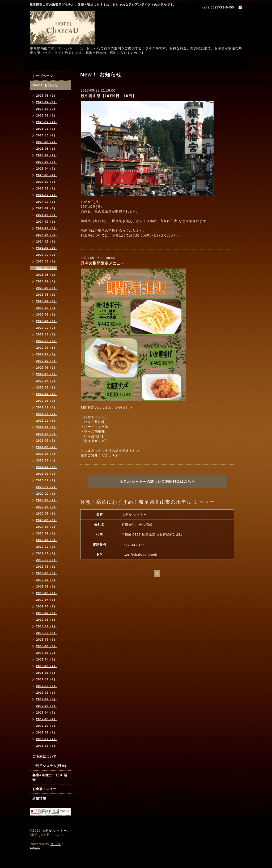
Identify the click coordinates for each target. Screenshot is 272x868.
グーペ (56, 844)
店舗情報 (39, 798)
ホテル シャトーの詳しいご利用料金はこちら (157, 481)
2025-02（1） (47, 182)
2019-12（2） (47, 547)
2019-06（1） (47, 586)
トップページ (43, 76)
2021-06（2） (47, 447)
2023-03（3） (47, 308)
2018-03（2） (47, 666)
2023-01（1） (47, 321)
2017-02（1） (47, 726)
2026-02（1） (47, 115)
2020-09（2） (47, 500)
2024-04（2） (47, 235)
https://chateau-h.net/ (140, 555)
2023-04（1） (47, 301)
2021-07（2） (47, 441)
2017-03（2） (47, 719)
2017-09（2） (47, 693)
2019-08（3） (47, 573)
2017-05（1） (47, 706)
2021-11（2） (47, 414)
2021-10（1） (47, 421)
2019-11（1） (47, 553)
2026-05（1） (47, 96)
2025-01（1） (47, 188)
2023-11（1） (47, 261)
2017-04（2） (47, 712)
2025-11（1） (47, 129)
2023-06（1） (47, 288)
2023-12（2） (47, 255)
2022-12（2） (47, 328)
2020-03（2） (47, 527)
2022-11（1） (47, 334)
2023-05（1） (47, 295)
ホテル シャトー (54, 831)
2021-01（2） (47, 474)
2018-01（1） (47, 673)
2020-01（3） (47, 540)
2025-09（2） (47, 142)
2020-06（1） (47, 520)
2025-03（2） (47, 175)
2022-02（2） (47, 394)
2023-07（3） (47, 281)
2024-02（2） (47, 248)
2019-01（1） (47, 620)
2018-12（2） (47, 626)
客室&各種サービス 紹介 (50, 777)
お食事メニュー (44, 789)
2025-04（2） (47, 169)
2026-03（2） (47, 109)
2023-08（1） (47, 275)
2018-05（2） (47, 653)
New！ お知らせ (45, 85)
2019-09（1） (47, 567)
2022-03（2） (47, 387)
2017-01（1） (47, 732)
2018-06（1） (47, 646)
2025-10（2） (47, 135)
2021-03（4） (47, 460)
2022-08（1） (47, 354)
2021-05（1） (47, 454)
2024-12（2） (47, 195)
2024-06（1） (47, 228)
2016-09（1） (47, 746)
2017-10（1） (47, 686)
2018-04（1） (47, 659)
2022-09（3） (47, 348)
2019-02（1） (47, 613)
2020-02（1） (47, 533)
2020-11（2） (47, 487)
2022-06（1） (47, 368)
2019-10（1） (47, 560)
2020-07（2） (47, 513)
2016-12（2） (47, 739)
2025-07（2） (47, 155)
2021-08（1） (47, 434)
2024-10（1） (47, 202)
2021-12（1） (47, 407)
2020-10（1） (47, 494)
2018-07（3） (47, 640)
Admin (35, 848)
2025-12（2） (47, 122)
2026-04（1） (47, 102)
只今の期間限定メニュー (103, 263)
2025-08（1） (47, 149)
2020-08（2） (47, 507)
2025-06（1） (47, 162)
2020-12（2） (47, 480)
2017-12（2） (47, 679)
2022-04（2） (47, 381)
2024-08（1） (47, 215)
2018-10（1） (47, 633)
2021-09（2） (47, 427)
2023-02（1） (47, 314)
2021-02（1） (47, 467)
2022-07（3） (47, 361)
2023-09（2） (47, 268)
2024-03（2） (47, 241)
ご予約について (44, 757)
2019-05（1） (47, 593)
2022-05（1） (47, 374)
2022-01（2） (47, 401)
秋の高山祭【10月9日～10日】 (109, 96)
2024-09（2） (47, 208)
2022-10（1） (47, 341)
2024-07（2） (47, 222)
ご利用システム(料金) (49, 766)
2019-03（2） (47, 606)
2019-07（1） (47, 580)
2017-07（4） (47, 699)
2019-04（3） (47, 600)
